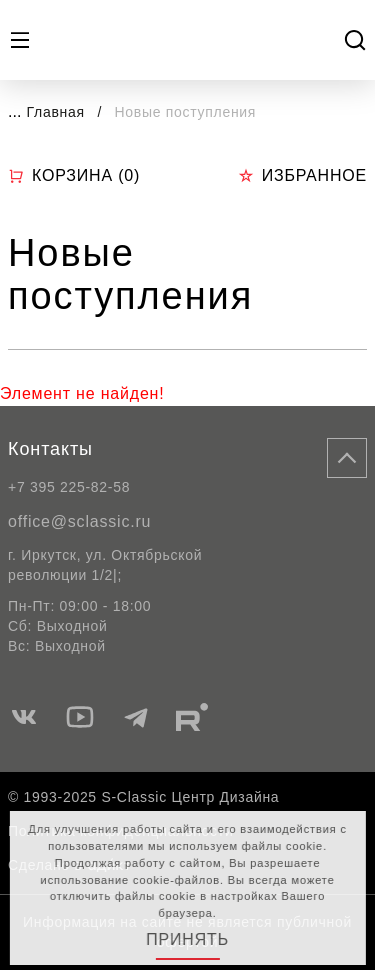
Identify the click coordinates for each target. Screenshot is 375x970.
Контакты (50, 449)
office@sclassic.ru (79, 521)
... (14, 111)
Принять (187, 939)
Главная (56, 112)
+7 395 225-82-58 (69, 487)
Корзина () (74, 176)
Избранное (302, 175)
